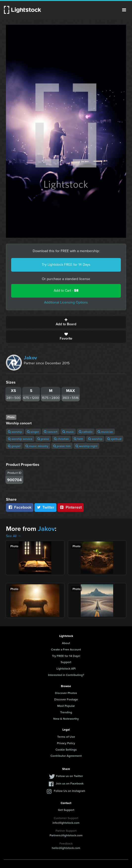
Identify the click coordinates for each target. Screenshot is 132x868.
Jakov (30, 358)
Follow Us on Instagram (69, 791)
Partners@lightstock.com (66, 835)
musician (105, 432)
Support (66, 662)
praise (43, 439)
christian (61, 439)
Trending (66, 712)
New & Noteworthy (66, 719)
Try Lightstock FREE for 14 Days (66, 265)
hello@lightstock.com (66, 848)
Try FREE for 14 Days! (66, 656)
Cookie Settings (66, 749)
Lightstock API (66, 668)
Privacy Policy (66, 743)
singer (33, 432)
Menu (124, 10)
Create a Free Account (66, 649)
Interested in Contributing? (66, 675)
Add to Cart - (66, 291)
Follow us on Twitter (69, 776)
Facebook (20, 507)
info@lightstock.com (66, 823)
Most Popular (66, 706)
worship (15, 432)
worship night (86, 446)
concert (51, 432)
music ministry (37, 446)
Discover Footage (66, 699)
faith (79, 439)
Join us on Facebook (70, 783)
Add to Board (66, 322)
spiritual (114, 439)
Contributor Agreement (66, 756)
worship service (20, 439)
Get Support (66, 810)
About (66, 643)
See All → (13, 536)
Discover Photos (66, 693)
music (68, 432)
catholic (86, 432)
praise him (62, 446)
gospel (14, 446)
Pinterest (71, 507)
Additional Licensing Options (66, 302)
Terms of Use (66, 737)
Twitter (46, 507)
